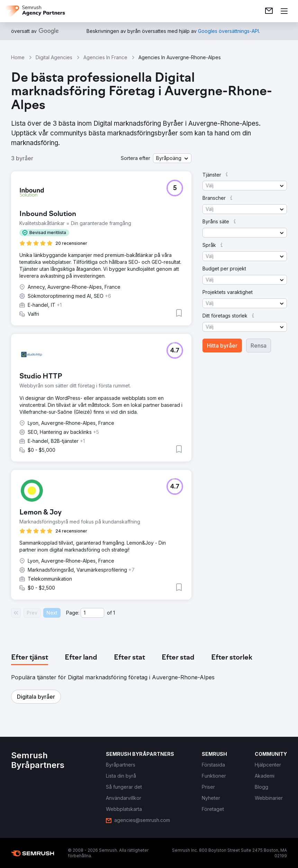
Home (18, 57)
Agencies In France (105, 57)
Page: (73, 613)
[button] (172, 158)
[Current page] (92, 613)
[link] (269, 11)
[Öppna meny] (284, 11)
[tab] (30, 658)
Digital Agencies (54, 57)
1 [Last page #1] (114, 613)
